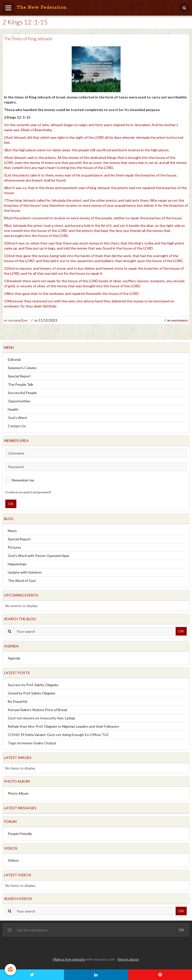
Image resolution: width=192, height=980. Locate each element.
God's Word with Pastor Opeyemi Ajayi (39, 556)
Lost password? (41, 492)
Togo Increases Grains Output (32, 743)
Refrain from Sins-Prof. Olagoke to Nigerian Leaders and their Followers (64, 726)
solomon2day (18, 320)
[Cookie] (11, 970)
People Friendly (20, 834)
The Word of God (22, 581)
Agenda (14, 658)
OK (11, 504)
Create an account (17, 492)
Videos (13, 860)
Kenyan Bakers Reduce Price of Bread (37, 710)
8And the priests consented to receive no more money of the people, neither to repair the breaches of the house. (93, 218)
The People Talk (21, 384)
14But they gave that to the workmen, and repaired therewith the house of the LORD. (72, 293)
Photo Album (18, 793)
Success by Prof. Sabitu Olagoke (33, 685)
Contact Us (17, 426)
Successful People (22, 393)
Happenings (179, 320)
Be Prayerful (17, 701)
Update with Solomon (25, 572)
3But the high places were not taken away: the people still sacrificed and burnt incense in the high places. (87, 150)
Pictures (14, 547)
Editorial (14, 359)
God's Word (17, 418)
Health (13, 409)
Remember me (20, 480)
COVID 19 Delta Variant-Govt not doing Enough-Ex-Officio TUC (59, 735)
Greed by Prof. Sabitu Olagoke (32, 693)
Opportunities (19, 401)
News (12, 531)
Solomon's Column (22, 368)
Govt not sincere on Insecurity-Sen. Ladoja (41, 718)
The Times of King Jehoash (28, 39)
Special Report (19, 376)
